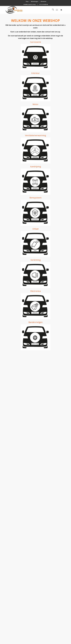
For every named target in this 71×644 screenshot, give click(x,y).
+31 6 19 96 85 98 (43, 4)
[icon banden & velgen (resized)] (36, 337)
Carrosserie (35, 42)
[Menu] (57, 10)
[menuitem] (27, 1)
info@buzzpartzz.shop (30, 4)
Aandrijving (36, 167)
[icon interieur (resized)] (36, 88)
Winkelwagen (35, 1)
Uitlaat (35, 229)
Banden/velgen (36, 322)
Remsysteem (35, 198)
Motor (35, 104)
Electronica (35, 291)
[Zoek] (52, 10)
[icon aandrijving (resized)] (36, 182)
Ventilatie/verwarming (35, 135)
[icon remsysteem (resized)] (36, 213)
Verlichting (36, 260)
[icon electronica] (36, 306)
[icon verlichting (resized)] (36, 275)
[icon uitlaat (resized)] (36, 244)
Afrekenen (43, 1)
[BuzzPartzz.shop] (29, 10)
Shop (27, 1)
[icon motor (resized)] (36, 119)
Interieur (35, 73)
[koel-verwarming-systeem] (36, 151)
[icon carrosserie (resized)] (36, 57)
